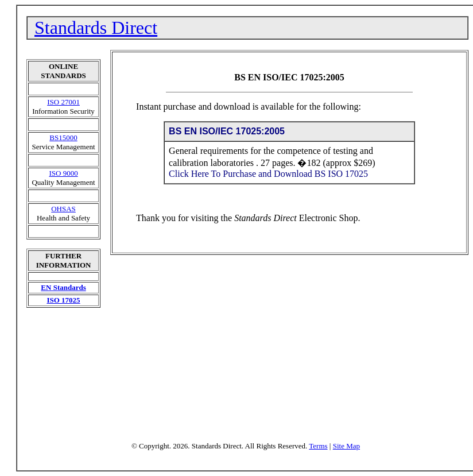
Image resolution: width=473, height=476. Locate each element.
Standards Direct (96, 28)
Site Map (346, 446)
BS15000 (63, 138)
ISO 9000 (63, 173)
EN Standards (63, 287)
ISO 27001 (63, 102)
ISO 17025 (63, 300)
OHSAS (63, 209)
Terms (318, 446)
